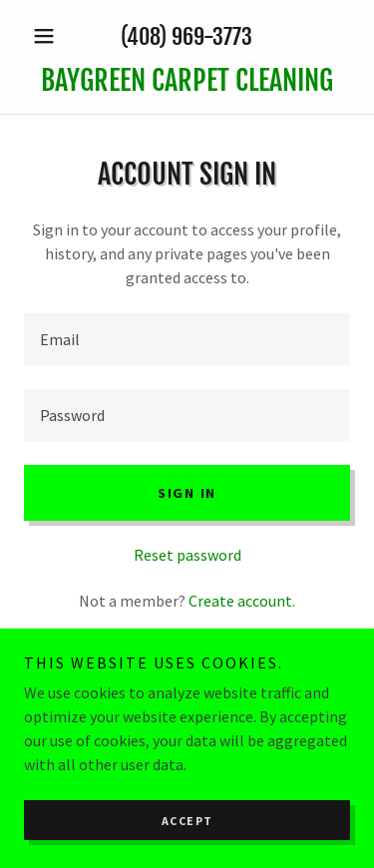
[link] (187, 81)
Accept (187, 821)
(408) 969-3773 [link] (187, 36)
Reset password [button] (187, 555)
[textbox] (187, 339)
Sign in (187, 493)
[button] (48, 36)
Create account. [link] (242, 601)
